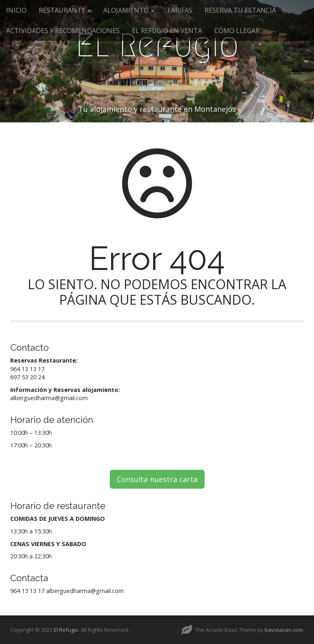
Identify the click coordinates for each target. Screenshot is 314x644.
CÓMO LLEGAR (237, 31)
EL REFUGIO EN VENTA (167, 31)
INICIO (16, 10)
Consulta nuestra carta (157, 479)
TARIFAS (179, 10)
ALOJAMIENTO (129, 10)
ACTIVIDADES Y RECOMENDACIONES (63, 31)
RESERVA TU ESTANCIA (240, 10)
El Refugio (157, 45)
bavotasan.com (284, 630)
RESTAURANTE (65, 10)
